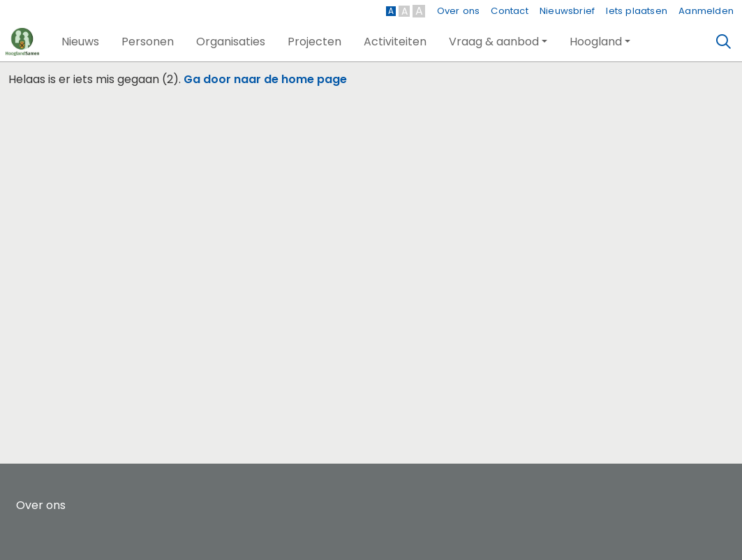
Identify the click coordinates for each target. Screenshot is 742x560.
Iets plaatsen (637, 11)
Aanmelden (706, 11)
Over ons (459, 11)
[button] (80, 42)
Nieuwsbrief (567, 11)
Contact (509, 11)
